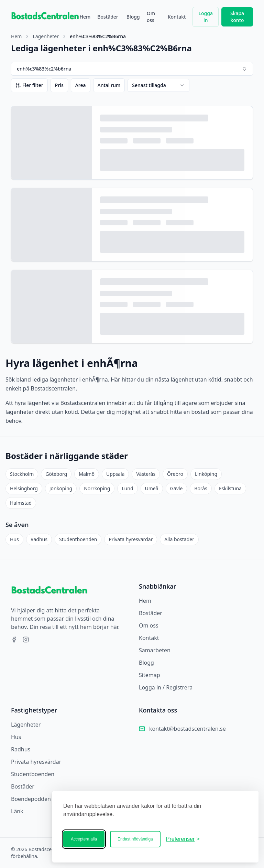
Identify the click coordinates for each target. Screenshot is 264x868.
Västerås (146, 474)
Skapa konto (237, 17)
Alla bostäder (179, 539)
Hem (85, 17)
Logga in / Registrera (166, 687)
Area (81, 85)
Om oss (151, 17)
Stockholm (22, 474)
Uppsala (115, 474)
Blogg (133, 17)
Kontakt (177, 17)
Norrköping (97, 488)
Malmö (87, 474)
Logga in (206, 17)
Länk (17, 811)
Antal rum (109, 85)
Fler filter (29, 85)
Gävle (177, 488)
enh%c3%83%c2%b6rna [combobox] (132, 69)
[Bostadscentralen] (226, 839)
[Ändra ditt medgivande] (183, 839)
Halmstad (21, 503)
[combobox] (158, 85)
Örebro (175, 474)
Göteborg (56, 474)
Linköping (206, 474)
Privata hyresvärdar (131, 539)
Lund (127, 488)
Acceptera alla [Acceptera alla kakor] (84, 839)
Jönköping (61, 488)
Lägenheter (46, 36)
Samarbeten (155, 650)
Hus (14, 539)
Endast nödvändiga (135, 839)
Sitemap (150, 675)
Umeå (152, 488)
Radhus (39, 539)
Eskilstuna (230, 488)
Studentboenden (78, 539)
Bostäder (108, 17)
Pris (59, 85)
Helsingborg (24, 488)
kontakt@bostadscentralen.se (188, 729)
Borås (201, 488)
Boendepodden (31, 799)
